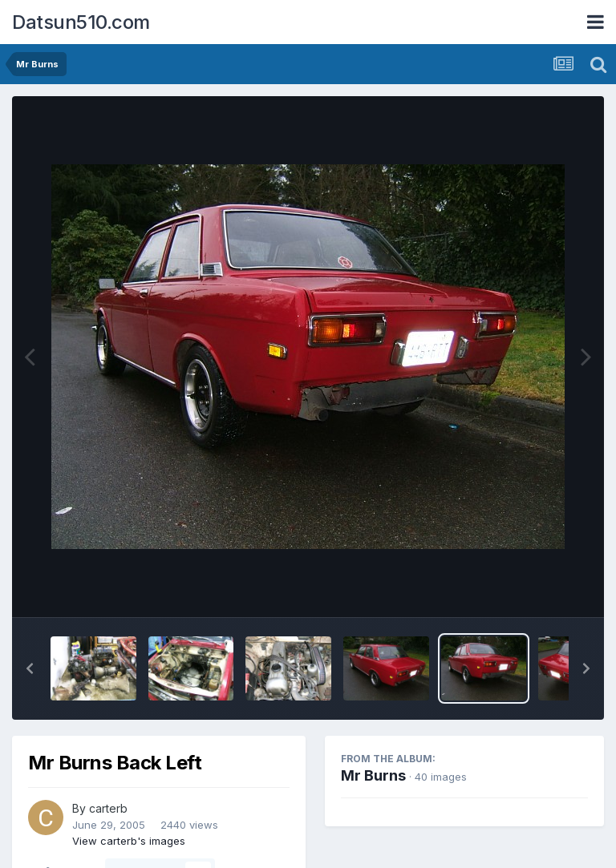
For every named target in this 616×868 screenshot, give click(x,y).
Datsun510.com (81, 22)
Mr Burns (373, 775)
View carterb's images (129, 841)
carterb (108, 808)
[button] (30, 668)
